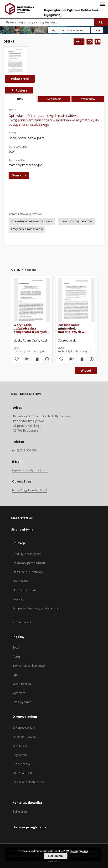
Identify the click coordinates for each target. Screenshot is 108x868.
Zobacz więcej (23, 622)
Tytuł (16, 648)
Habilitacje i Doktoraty (28, 572)
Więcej (86, 371)
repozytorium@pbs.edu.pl (30, 470)
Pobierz (18, 90)
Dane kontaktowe (25, 737)
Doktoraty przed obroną (30, 563)
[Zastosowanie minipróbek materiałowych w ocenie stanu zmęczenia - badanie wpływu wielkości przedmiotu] (76, 300)
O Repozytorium (24, 728)
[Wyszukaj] (101, 22)
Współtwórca (22, 684)
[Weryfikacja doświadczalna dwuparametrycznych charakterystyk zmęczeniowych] (32, 300)
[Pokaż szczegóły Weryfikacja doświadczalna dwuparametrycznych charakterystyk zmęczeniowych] (46, 359)
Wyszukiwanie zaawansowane (69, 30)
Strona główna (22, 529)
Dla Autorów (21, 764)
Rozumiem (55, 856)
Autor (17, 657)
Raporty (18, 599)
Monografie (21, 581)
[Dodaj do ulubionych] (90, 42)
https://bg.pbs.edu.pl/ (30, 490)
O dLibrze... (21, 746)
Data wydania (22, 702)
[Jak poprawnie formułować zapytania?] (97, 30)
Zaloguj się (20, 811)
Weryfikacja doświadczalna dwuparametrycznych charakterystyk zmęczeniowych (30, 328)
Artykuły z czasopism (27, 554)
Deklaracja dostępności (29, 782)
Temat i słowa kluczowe (29, 666)
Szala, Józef (36, 138)
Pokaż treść (20, 79)
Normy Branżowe (25, 590)
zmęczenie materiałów (27, 229)
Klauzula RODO (23, 773)
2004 (12, 152)
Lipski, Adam (17, 138)
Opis (16, 675)
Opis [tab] (20, 99)
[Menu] (103, 4)
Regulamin (20, 755)
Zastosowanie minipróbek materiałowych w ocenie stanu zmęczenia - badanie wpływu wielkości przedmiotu (74, 328)
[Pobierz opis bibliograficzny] (26, 359)
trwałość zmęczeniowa (77, 221)
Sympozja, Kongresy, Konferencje (36, 608)
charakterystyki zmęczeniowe (32, 221)
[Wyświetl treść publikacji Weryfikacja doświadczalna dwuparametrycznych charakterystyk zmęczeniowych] (37, 359)
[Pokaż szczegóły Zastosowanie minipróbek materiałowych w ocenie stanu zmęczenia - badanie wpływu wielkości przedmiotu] (91, 359)
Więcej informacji (77, 851)
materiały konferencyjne (26, 165)
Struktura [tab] (88, 99)
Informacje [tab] (54, 99)
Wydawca (19, 693)
